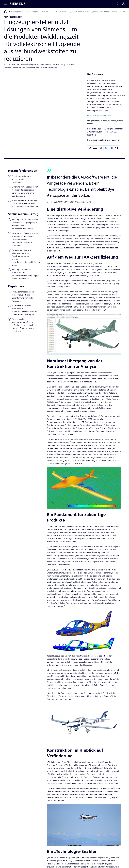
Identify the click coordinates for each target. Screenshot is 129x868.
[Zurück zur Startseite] (6, 12)
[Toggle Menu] (6, 4)
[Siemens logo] (18, 4)
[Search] (117, 4)
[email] (116, 148)
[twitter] (101, 148)
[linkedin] (111, 148)
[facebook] (106, 148)
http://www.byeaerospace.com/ (100, 116)
